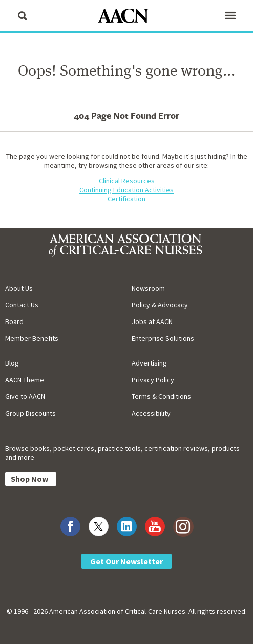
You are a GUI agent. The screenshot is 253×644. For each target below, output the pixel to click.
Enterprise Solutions (163, 338)
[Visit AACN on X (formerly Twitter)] (99, 527)
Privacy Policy (153, 380)
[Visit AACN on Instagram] (183, 527)
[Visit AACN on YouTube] (155, 527)
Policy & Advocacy (160, 305)
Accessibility (151, 413)
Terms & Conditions (161, 396)
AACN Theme (25, 380)
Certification (126, 199)
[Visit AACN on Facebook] (70, 527)
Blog (12, 363)
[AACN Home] (126, 17)
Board (14, 321)
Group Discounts (30, 413)
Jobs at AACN (152, 321)
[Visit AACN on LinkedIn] (127, 527)
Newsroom (148, 288)
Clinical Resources (127, 181)
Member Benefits (32, 338)
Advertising (149, 363)
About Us (19, 288)
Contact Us (22, 305)
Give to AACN (25, 396)
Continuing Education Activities (126, 190)
